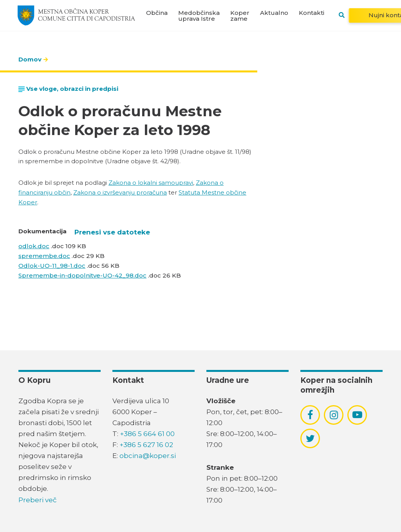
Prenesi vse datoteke (112, 232)
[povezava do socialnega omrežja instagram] (334, 415)
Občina (157, 13)
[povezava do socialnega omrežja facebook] (310, 415)
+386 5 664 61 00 (147, 434)
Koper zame (240, 16)
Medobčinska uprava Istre (199, 16)
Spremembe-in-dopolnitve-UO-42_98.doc (82, 275)
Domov (30, 59)
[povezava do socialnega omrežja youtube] (357, 415)
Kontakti (312, 13)
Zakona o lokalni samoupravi (151, 183)
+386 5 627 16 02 (146, 445)
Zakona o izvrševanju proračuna (120, 192)
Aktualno (274, 13)
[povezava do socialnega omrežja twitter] (310, 438)
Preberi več (38, 500)
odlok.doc (34, 246)
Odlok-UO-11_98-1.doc (52, 266)
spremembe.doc (44, 256)
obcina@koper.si (148, 456)
